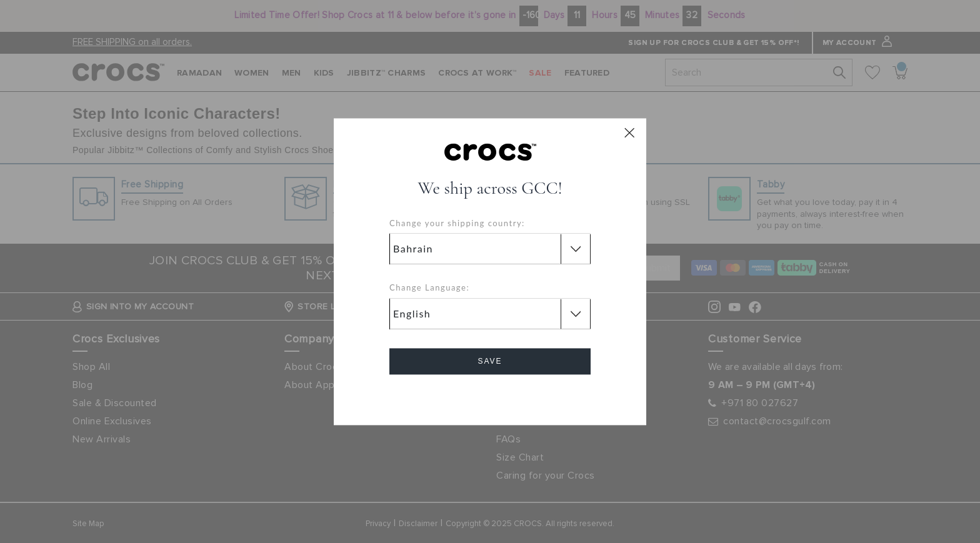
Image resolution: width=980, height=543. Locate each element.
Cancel (490, 396)
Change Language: (429, 288)
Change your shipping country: (457, 223)
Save (490, 361)
